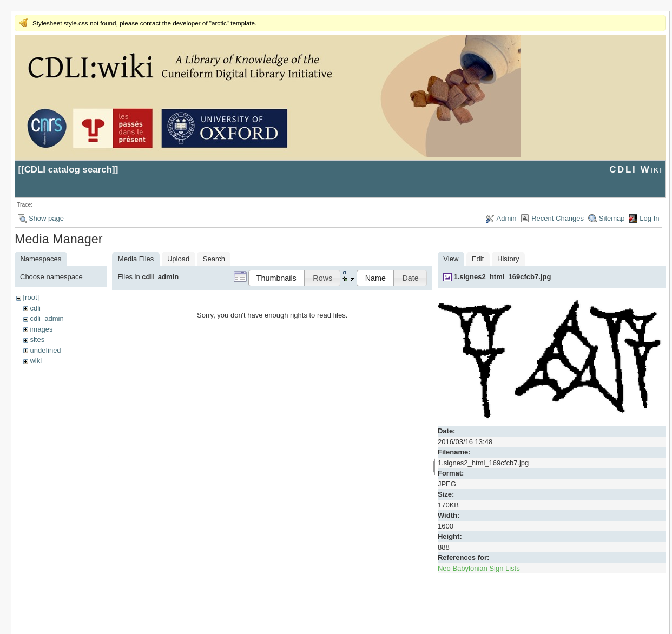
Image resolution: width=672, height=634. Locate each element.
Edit (478, 259)
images (41, 329)
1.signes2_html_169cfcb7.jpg (502, 277)
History (508, 259)
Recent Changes (558, 218)
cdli (35, 308)
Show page (46, 218)
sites (37, 339)
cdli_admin (47, 318)
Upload (178, 259)
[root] (31, 297)
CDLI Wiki (636, 170)
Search (214, 259)
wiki (36, 361)
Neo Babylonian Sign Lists (479, 568)
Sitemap (612, 218)
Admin (507, 218)
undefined (45, 350)
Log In (649, 218)
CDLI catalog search (68, 170)
